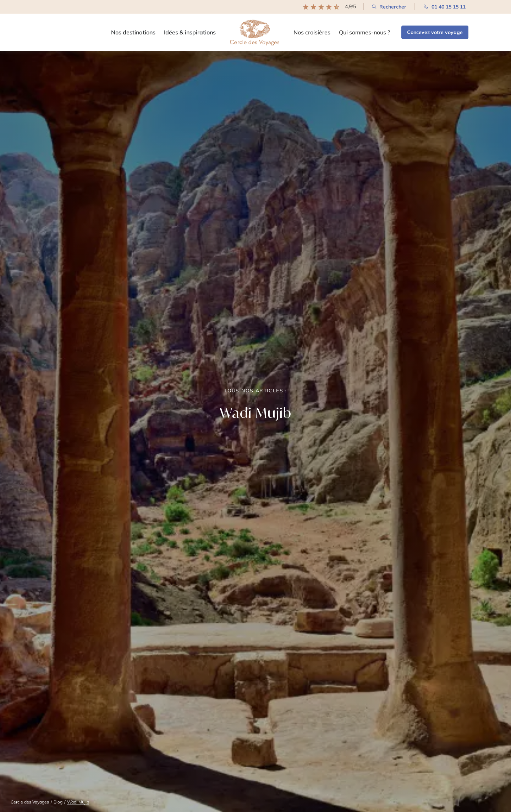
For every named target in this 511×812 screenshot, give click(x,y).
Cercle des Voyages (30, 802)
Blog (58, 802)
